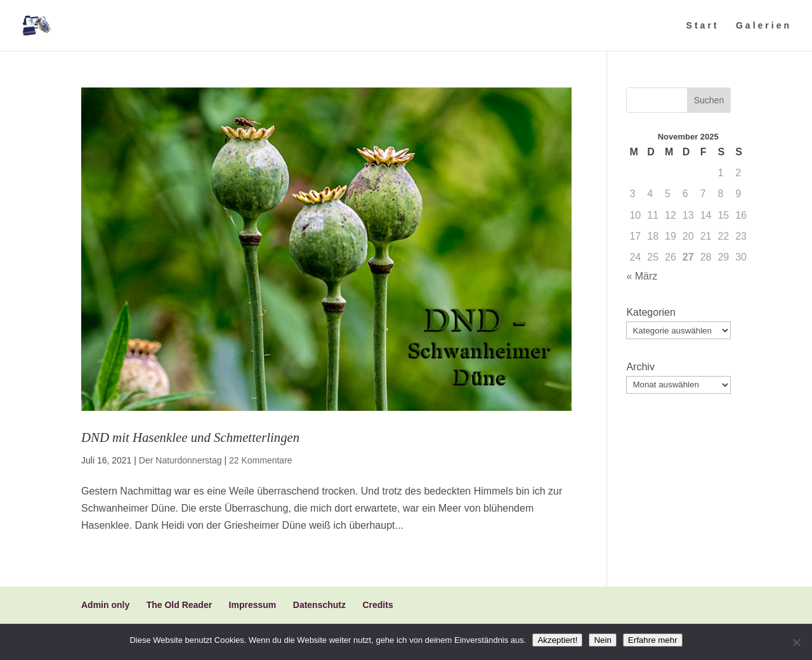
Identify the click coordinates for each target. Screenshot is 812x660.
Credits (377, 605)
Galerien (764, 26)
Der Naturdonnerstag (180, 460)
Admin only (105, 605)
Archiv (640, 367)
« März (642, 276)
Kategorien (651, 312)
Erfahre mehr (653, 640)
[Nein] (796, 642)
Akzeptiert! (557, 640)
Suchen (709, 100)
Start (703, 26)
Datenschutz (319, 605)
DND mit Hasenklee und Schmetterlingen (190, 437)
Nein (602, 640)
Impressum (253, 605)
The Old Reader (179, 605)
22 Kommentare (261, 460)
